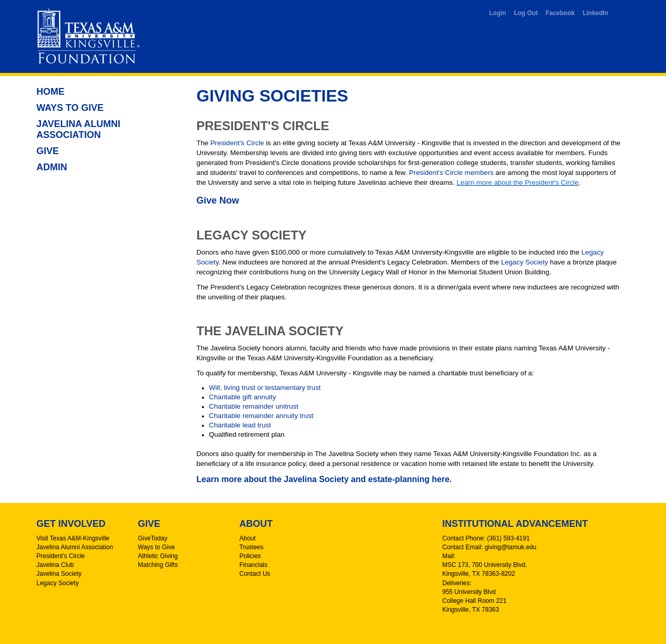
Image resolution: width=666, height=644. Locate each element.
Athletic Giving (158, 556)
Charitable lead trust (240, 425)
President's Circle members (451, 173)
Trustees (251, 547)
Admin (52, 167)
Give (48, 151)
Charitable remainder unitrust (254, 406)
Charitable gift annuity (243, 397)
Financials (253, 565)
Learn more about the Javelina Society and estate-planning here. (324, 479)
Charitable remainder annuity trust (261, 416)
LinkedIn (595, 13)
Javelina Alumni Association (78, 129)
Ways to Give (70, 108)
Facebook (560, 13)
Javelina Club (55, 565)
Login (498, 13)
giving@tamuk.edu (510, 547)
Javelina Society (59, 574)
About (247, 538)
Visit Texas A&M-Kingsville (73, 538)
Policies (250, 556)
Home (50, 92)
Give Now (218, 200)
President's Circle (237, 143)
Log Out (526, 13)
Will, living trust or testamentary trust (265, 388)
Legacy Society (524, 262)
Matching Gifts (158, 565)
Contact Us (255, 574)
